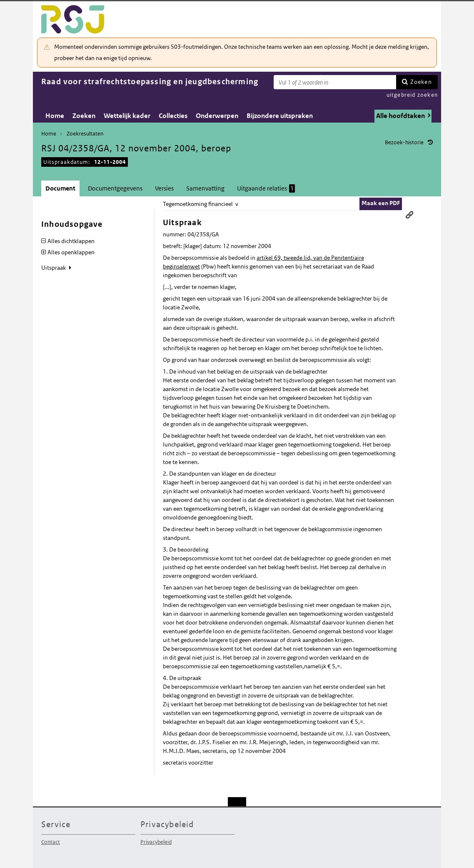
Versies (164, 188)
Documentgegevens (115, 188)
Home (55, 116)
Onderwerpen (217, 116)
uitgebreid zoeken (412, 95)
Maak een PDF (381, 203)
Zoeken (421, 82)
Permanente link (409, 215)
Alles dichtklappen (71, 241)
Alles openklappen (71, 252)
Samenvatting (205, 188)
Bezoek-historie (404, 142)
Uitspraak (54, 268)
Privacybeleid (156, 842)
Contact (51, 842)
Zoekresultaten (85, 134)
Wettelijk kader (127, 116)
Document (60, 188)
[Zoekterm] (335, 82)
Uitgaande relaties (266, 188)
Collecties (173, 116)
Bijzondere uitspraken (280, 116)
